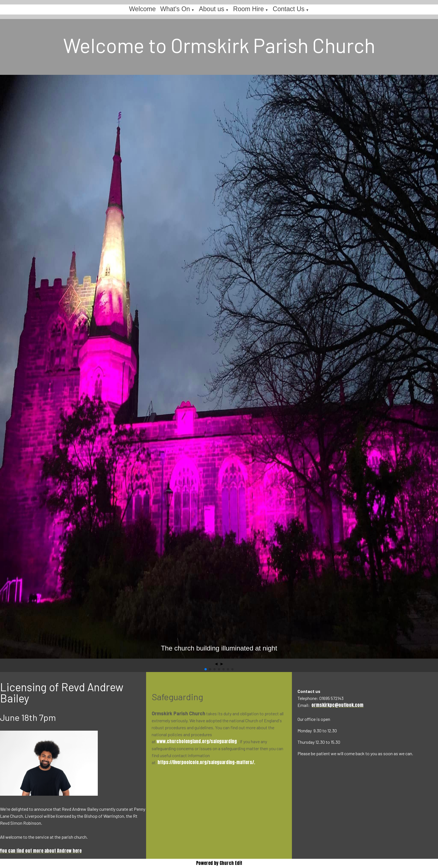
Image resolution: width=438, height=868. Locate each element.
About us (212, 9)
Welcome (142, 9)
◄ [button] (216, 664)
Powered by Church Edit (219, 863)
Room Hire (249, 9)
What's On (175, 9)
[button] (206, 669)
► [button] (222, 664)
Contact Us (289, 9)
